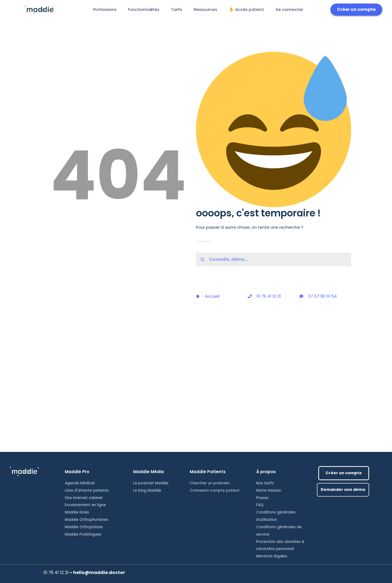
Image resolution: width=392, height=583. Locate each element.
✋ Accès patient (246, 9)
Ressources (206, 9)
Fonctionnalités (144, 9)
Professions (105, 9)
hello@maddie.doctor (99, 573)
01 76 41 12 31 (56, 573)
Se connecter (290, 9)
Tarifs (177, 9)
